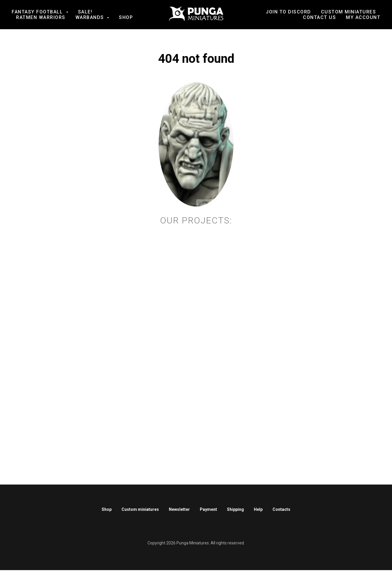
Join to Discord (288, 12)
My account (363, 17)
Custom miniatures (140, 509)
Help (258, 509)
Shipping (235, 509)
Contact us (319, 17)
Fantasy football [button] (38, 12)
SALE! (85, 12)
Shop (126, 17)
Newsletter (179, 509)
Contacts (281, 509)
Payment (208, 509)
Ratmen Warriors (41, 17)
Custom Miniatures (349, 12)
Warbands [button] (91, 17)
